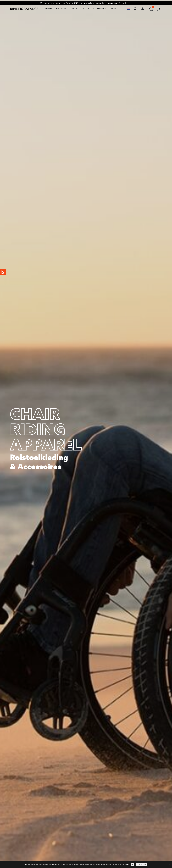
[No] (169, 865)
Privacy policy (141, 864)
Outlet (115, 9)
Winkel (49, 9)
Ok (133, 864)
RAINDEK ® (61, 9)
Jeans (74, 9)
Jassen (86, 9)
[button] (128, 9)
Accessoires (100, 9)
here (130, 3)
